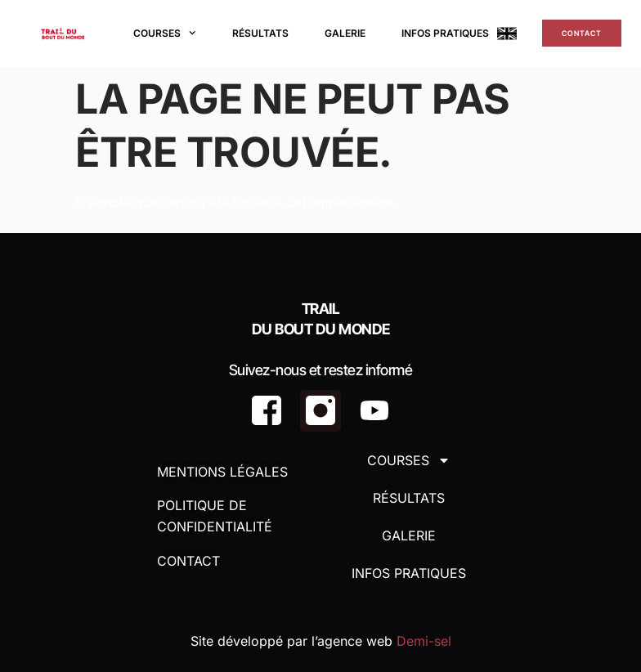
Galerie (345, 33)
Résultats (260, 33)
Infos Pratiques (445, 33)
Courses (164, 33)
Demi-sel (424, 641)
